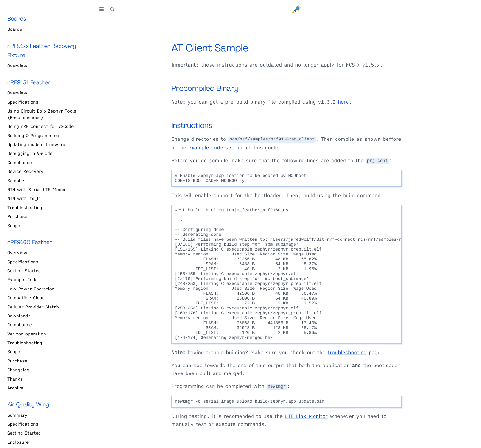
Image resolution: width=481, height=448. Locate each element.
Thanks (15, 379)
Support (16, 226)
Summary (17, 415)
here (343, 102)
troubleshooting (347, 353)
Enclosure (18, 442)
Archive (15, 388)
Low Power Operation (31, 289)
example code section (216, 148)
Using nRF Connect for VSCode (40, 126)
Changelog (18, 370)
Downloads (19, 316)
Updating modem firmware (36, 144)
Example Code (23, 280)
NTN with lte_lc (24, 198)
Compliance (20, 163)
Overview (17, 66)
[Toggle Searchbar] (112, 10)
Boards (15, 29)
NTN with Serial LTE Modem (38, 190)
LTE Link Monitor (306, 416)
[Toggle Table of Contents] (102, 10)
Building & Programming (33, 136)
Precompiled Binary (205, 88)
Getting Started (24, 271)
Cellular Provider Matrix (33, 307)
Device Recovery (25, 171)
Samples (16, 181)
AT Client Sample (210, 48)
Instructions (192, 126)
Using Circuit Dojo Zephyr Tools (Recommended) (42, 114)
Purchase (17, 216)
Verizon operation (27, 334)
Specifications (23, 102)
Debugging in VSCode (30, 153)
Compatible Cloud (26, 298)
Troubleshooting (25, 208)
